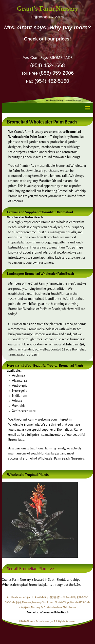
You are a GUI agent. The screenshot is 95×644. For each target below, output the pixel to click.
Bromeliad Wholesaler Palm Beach (48, 612)
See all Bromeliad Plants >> (31, 569)
